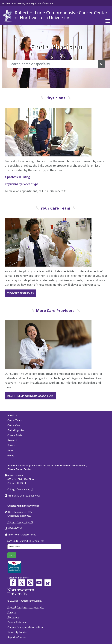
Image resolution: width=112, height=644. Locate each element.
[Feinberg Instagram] (30, 583)
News (10, 450)
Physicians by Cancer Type (22, 184)
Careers (12, 612)
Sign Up (12, 555)
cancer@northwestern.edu (22, 535)
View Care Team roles (20, 293)
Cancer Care (14, 425)
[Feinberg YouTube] (39, 583)
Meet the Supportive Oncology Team (30, 396)
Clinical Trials (15, 435)
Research (12, 440)
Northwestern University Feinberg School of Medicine (28, 3)
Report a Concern (17, 637)
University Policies (17, 632)
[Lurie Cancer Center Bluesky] (48, 583)
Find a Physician (16, 430)
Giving (11, 455)
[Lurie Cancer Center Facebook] (13, 583)
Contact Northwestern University (25, 607)
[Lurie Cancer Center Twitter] (22, 583)
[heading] (56, 15)
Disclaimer (13, 617)
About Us (12, 415)
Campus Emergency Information (25, 627)
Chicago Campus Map (19, 489)
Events (11, 445)
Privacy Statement (18, 622)
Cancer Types (15, 420)
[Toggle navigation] (108, 21)
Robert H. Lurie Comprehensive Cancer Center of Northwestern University (47, 465)
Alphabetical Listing (17, 177)
